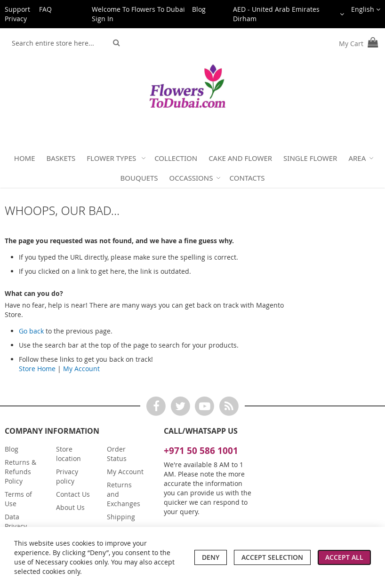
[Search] (116, 42)
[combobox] (57, 43)
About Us (70, 507)
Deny (211, 557)
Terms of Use (18, 499)
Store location (68, 454)
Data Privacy (16, 521)
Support (17, 9)
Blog (199, 9)
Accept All (344, 557)
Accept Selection (272, 557)
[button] (289, 14)
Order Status (117, 454)
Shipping (121, 517)
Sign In (103, 19)
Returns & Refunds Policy (20, 472)
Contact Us (73, 494)
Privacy (16, 19)
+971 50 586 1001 (201, 451)
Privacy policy (67, 476)
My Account (81, 369)
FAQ (45, 9)
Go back (31, 331)
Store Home (37, 369)
